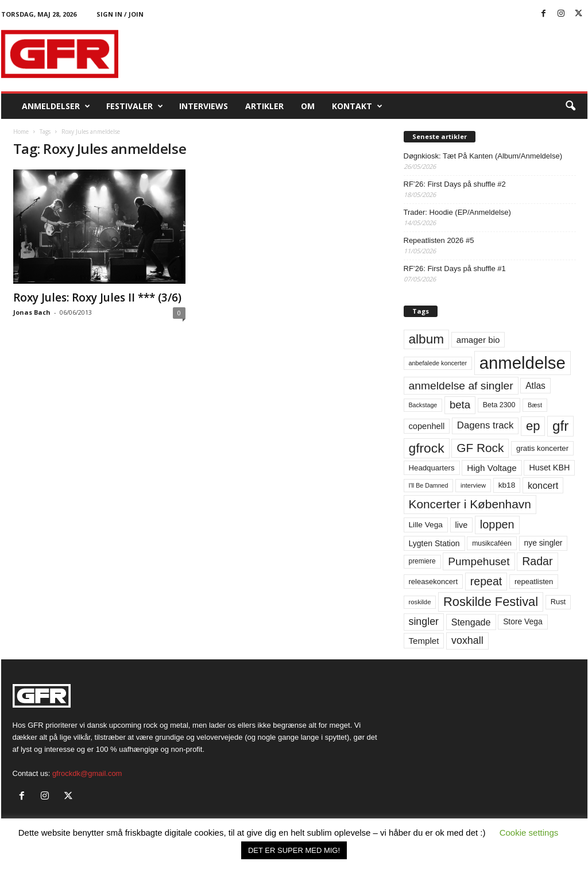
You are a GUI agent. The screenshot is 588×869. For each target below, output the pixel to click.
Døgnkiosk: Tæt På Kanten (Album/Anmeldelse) (483, 156)
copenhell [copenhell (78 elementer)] (427, 426)
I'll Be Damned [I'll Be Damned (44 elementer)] (429, 485)
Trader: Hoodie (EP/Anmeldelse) (457, 212)
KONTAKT (357, 106)
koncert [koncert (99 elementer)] (543, 485)
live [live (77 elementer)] (462, 525)
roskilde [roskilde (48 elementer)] (420, 602)
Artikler (264, 106)
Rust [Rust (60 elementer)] (558, 602)
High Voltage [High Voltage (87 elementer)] (492, 468)
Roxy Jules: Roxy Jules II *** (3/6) (97, 298)
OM (308, 106)
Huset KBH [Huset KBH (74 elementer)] (549, 468)
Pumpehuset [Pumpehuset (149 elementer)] (479, 561)
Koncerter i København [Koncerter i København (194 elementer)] (470, 504)
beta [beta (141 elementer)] (460, 405)
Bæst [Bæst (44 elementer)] (535, 405)
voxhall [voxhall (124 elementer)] (467, 640)
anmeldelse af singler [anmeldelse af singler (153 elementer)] (461, 386)
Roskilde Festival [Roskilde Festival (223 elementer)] (491, 602)
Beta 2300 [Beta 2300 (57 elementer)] (499, 405)
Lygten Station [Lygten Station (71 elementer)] (434, 543)
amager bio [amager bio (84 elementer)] (478, 340)
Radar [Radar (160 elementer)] (537, 561)
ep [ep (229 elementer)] (533, 426)
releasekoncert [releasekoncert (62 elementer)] (434, 582)
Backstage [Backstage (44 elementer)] (423, 405)
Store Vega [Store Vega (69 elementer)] (523, 621)
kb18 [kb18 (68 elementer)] (507, 485)
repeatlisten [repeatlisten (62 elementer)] (534, 582)
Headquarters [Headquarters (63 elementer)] (432, 468)
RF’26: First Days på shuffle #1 (455, 269)
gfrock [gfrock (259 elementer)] (427, 448)
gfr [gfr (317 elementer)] (560, 426)
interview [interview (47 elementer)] (473, 485)
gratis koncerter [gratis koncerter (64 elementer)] (542, 448)
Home (21, 132)
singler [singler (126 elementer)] (424, 621)
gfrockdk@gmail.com (87, 773)
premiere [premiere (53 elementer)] (422, 561)
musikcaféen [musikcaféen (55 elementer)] (492, 543)
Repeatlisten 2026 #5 (439, 240)
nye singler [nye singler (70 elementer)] (543, 543)
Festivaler (135, 106)
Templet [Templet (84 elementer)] (424, 641)
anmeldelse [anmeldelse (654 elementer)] (523, 363)
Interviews (204, 106)
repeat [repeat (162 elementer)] (486, 581)
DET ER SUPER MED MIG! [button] (294, 850)
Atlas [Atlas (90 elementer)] (535, 386)
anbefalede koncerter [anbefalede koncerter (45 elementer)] (438, 363)
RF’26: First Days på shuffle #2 (455, 184)
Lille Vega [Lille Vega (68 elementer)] (426, 525)
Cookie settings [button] (529, 833)
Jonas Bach (32, 312)
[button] (570, 106)
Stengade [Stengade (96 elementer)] (471, 622)
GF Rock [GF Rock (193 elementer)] (480, 448)
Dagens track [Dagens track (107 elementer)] (486, 425)
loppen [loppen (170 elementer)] (497, 524)
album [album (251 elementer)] (427, 339)
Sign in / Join (120, 14)
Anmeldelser (56, 106)
